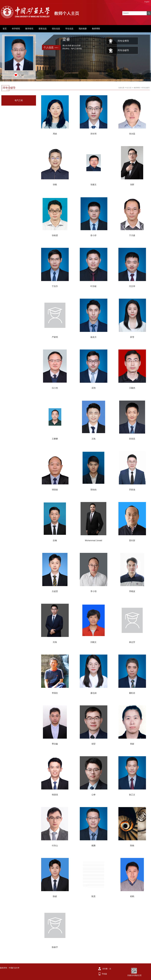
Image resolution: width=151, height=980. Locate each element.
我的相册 (83, 29)
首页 (5, 29)
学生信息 (69, 29)
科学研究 (16, 29)
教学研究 (29, 29)
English (147, 2)
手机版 (104, 974)
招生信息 (56, 29)
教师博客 (96, 29)
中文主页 (128, 88)
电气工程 (19, 100)
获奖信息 (43, 29)
